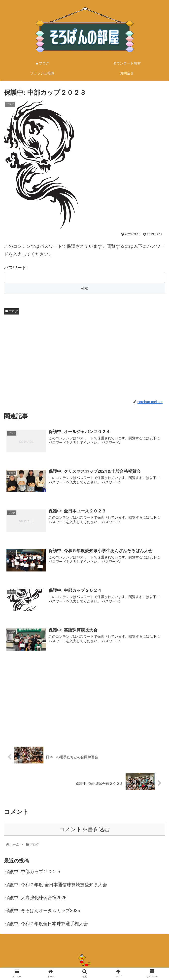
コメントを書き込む (84, 830)
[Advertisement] (84, 356)
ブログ (12, 311)
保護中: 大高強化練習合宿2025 (36, 898)
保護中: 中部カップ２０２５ (33, 872)
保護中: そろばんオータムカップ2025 (42, 911)
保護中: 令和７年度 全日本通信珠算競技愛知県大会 (56, 885)
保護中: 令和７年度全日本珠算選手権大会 (46, 924)
